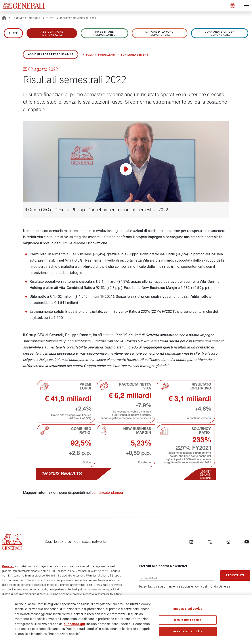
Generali (8, 566)
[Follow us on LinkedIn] (191, 542)
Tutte (50, 18)
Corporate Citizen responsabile (220, 33)
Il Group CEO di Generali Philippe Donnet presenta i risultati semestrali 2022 (96, 210)
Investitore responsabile (105, 33)
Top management (135, 55)
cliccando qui (74, 625)
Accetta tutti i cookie (188, 633)
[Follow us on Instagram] (228, 542)
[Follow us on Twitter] (210, 542)
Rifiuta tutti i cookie (188, 621)
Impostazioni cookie (188, 610)
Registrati (235, 575)
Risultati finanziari (99, 55)
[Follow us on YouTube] (247, 542)
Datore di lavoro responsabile (160, 33)
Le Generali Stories (26, 18)
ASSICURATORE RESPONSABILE (52, 33)
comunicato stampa (107, 493)
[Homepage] (4, 18)
